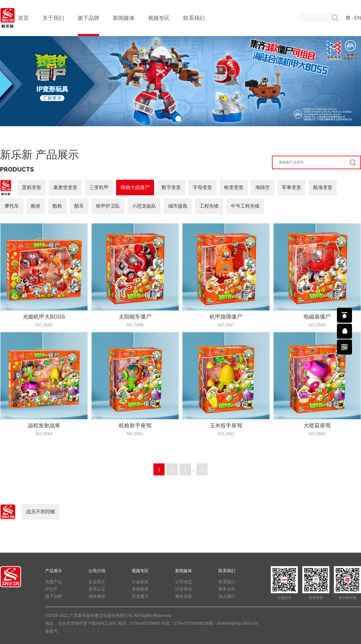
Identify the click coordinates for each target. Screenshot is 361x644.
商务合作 (227, 589)
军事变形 (292, 187)
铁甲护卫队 (108, 206)
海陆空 (263, 187)
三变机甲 (99, 187)
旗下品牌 (88, 26)
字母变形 (202, 187)
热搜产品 (54, 582)
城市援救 (178, 206)
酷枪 (57, 206)
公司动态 (184, 582)
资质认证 (97, 589)
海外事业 (97, 596)
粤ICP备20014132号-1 (83, 631)
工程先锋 (209, 206)
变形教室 (140, 589)
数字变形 (171, 187)
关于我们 (53, 26)
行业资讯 (184, 589)
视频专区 (159, 26)
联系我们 (194, 26)
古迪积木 (140, 582)
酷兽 (36, 206)
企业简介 (97, 582)
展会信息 (184, 596)
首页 (23, 26)
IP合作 (51, 589)
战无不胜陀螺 (41, 512)
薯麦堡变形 (65, 187)
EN (358, 18)
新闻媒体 (124, 26)
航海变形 (323, 187)
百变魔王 (140, 596)
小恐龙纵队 (144, 206)
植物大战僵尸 (135, 187)
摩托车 (12, 206)
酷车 (79, 206)
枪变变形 (234, 187)
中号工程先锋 (245, 206)
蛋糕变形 (32, 187)
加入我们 (227, 596)
